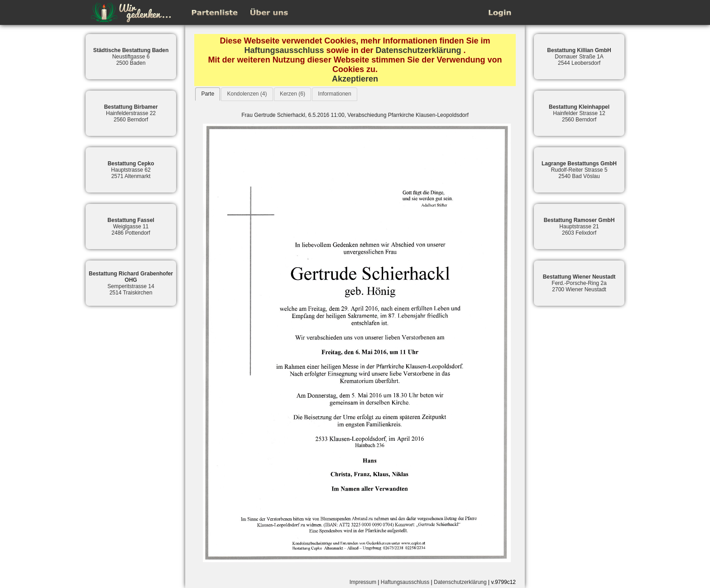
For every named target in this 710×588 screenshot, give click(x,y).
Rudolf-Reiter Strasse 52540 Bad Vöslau (579, 170)
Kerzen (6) (293, 94)
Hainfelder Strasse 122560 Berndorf (579, 113)
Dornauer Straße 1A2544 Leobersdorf (579, 57)
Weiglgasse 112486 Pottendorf (131, 227)
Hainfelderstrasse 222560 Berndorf (131, 113)
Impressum (363, 582)
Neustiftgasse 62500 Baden (131, 57)
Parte (208, 94)
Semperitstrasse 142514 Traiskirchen (131, 283)
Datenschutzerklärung (419, 50)
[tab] (208, 94)
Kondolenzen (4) (247, 94)
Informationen (334, 94)
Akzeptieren (355, 79)
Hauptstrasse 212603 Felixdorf (579, 227)
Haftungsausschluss (284, 50)
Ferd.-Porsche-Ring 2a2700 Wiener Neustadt (579, 283)
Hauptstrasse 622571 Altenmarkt (131, 170)
